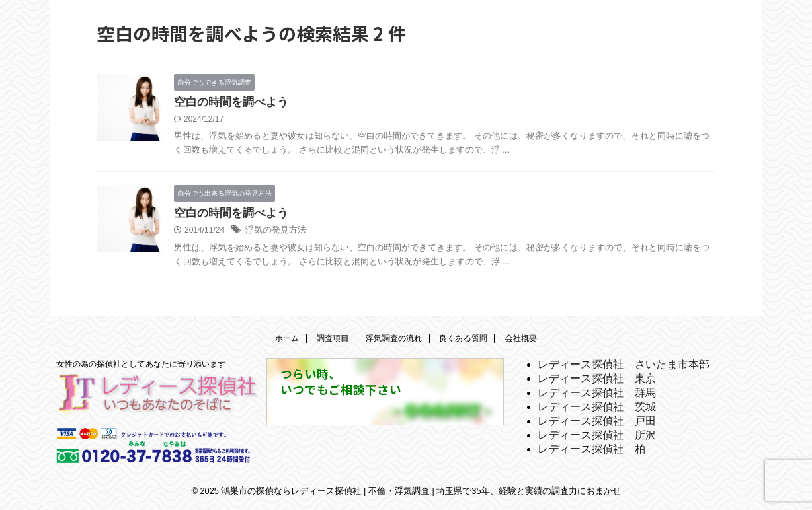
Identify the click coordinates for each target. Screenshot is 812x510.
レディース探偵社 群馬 (597, 393)
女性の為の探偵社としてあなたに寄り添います (141, 364)
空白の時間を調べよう (228, 103)
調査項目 (333, 338)
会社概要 (521, 338)
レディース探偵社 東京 (597, 378)
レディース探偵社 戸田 (597, 421)
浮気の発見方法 (274, 233)
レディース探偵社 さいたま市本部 (624, 364)
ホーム (287, 338)
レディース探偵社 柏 (592, 449)
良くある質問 (463, 338)
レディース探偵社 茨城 (597, 407)
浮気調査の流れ (394, 338)
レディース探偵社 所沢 (597, 435)
